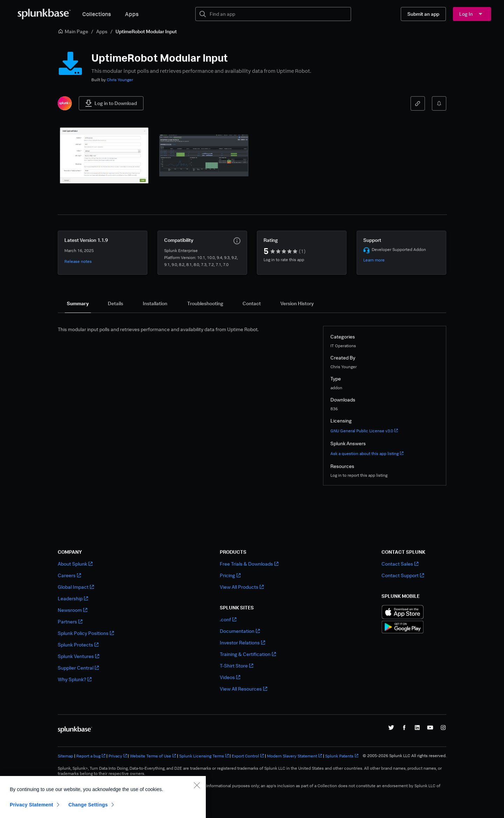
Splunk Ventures (78, 656)
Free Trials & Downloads (249, 564)
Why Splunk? (75, 679)
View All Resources (243, 689)
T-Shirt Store (236, 666)
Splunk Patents (342, 756)
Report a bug (91, 756)
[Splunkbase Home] (44, 14)
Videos (230, 677)
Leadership (73, 598)
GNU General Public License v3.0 (364, 431)
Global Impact (76, 587)
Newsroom (72, 610)
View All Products (242, 587)
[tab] (78, 303)
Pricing (230, 575)
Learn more (374, 260)
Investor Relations (242, 642)
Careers (69, 575)
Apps (132, 14)
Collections (97, 14)
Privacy (118, 756)
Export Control (248, 756)
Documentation (240, 631)
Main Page (73, 31)
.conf (228, 619)
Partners (70, 621)
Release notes (78, 261)
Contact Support (403, 575)
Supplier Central (78, 668)
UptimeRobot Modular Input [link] (146, 31)
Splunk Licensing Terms (204, 756)
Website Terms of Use (153, 756)
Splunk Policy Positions (86, 633)
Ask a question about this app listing (367, 453)
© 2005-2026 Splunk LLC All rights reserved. (404, 756)
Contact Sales (400, 564)
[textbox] (278, 14)
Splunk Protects (78, 645)
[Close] (197, 804)
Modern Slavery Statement (295, 756)
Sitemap (65, 756)
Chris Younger (120, 80)
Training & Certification (248, 654)
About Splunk (75, 564)
